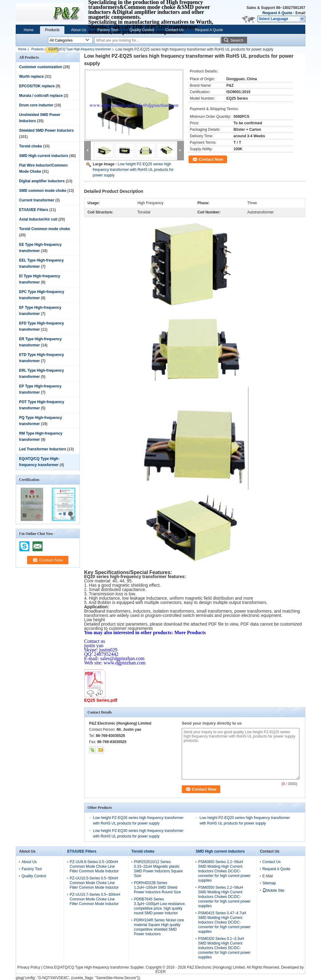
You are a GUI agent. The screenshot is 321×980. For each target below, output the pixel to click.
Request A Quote (277, 13)
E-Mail (268, 876)
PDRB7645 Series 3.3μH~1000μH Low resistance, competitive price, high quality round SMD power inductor (160, 906)
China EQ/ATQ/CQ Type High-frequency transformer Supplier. (95, 967)
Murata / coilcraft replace (41, 96)
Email (300, 13)
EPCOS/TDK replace (37, 86)
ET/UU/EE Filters (34, 210)
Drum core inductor (36, 105)
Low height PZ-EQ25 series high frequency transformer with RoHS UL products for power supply (133, 170)
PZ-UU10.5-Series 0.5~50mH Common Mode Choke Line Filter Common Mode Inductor (94, 883)
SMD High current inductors (44, 156)
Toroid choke (30, 146)
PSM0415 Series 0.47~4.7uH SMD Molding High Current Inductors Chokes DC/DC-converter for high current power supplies (224, 922)
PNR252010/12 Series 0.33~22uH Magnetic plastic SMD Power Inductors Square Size (158, 869)
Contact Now (211, 159)
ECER (160, 972)
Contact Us (175, 30)
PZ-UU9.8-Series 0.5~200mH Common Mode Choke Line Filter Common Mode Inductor (94, 866)
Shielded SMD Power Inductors (46, 130)
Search (237, 40)
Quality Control (142, 30)
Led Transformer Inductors (43, 449)
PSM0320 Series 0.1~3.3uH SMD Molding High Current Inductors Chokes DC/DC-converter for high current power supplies (224, 948)
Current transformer (37, 200)
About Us (78, 30)
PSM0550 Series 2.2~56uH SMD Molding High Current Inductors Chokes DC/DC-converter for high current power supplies (224, 897)
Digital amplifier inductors (42, 181)
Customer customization (41, 67)
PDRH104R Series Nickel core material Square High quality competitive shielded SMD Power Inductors (159, 927)
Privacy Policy (29, 967)
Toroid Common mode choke (45, 229)
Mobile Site (273, 891)
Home (29, 30)
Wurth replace (31, 76)
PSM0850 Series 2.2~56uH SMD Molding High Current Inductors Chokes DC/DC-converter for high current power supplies (224, 871)
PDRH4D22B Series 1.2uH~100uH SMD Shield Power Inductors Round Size (157, 887)
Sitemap (269, 883)
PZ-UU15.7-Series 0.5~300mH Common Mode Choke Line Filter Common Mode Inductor (95, 899)
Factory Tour (108, 30)
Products (52, 30)
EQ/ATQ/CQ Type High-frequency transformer (80, 49)
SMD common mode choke (43, 191)
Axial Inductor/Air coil (38, 219)
